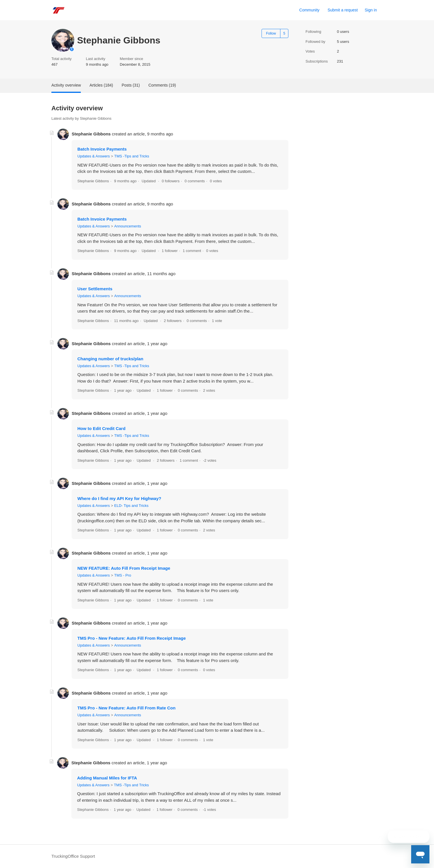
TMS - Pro (123, 575)
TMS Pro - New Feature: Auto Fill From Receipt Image (132, 638)
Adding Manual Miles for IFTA (107, 778)
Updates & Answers (94, 156)
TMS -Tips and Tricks (132, 156)
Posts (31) (131, 85)
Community (309, 10)
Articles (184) (101, 85)
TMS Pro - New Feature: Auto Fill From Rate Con (126, 708)
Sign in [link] (371, 10)
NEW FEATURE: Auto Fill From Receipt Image (124, 568)
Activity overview (66, 85)
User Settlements (95, 289)
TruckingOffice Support (73, 856)
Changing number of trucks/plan (110, 359)
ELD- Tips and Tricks (131, 506)
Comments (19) (162, 85)
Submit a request (343, 10)
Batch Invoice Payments (102, 149)
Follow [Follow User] (271, 33)
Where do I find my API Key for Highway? (119, 498)
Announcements (128, 226)
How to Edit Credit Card (101, 428)
